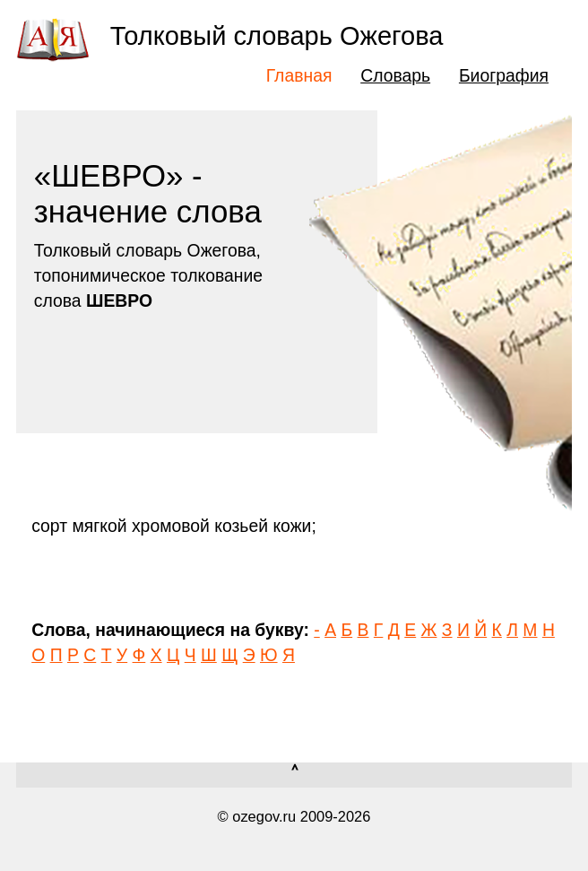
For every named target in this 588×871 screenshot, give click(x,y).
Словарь (395, 75)
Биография (504, 75)
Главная (299, 75)
